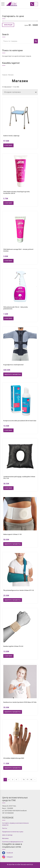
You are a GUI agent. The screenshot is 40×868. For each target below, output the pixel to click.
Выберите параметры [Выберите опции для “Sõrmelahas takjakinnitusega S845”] (13, 768)
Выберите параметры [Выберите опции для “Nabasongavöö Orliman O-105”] (13, 544)
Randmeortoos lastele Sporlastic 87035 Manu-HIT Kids (20, 702)
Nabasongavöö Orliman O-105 (12, 534)
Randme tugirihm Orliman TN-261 (13, 646)
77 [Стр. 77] (27, 780)
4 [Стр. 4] (16, 780)
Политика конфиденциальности (13, 842)
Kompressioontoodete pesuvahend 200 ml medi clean (20, 421)
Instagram (10, 857)
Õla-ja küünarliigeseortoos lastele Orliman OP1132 (19, 590)
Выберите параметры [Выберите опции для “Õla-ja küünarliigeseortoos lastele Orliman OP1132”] (13, 600)
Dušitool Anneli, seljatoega (11, 136)
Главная (5, 75)
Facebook (10, 853)
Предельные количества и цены (13, 832)
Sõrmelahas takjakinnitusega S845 (14, 758)
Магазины (5, 838)
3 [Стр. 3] (13, 780)
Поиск (36, 41)
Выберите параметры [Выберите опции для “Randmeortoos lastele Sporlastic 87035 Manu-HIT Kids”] (13, 712)
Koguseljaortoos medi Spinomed (13, 365)
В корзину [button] (8, 145)
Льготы (5, 828)
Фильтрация (8, 25)
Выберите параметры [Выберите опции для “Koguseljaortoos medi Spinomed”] (13, 374)
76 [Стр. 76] (24, 780)
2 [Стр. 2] (9, 780)
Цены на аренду (7, 835)
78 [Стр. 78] (31, 780)
